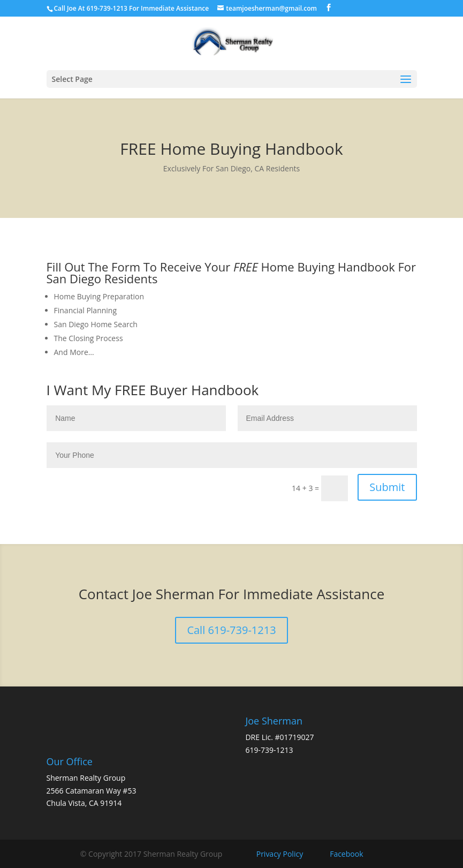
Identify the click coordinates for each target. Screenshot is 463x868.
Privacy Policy (280, 854)
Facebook (346, 854)
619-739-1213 (269, 750)
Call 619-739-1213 (231, 630)
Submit (387, 487)
